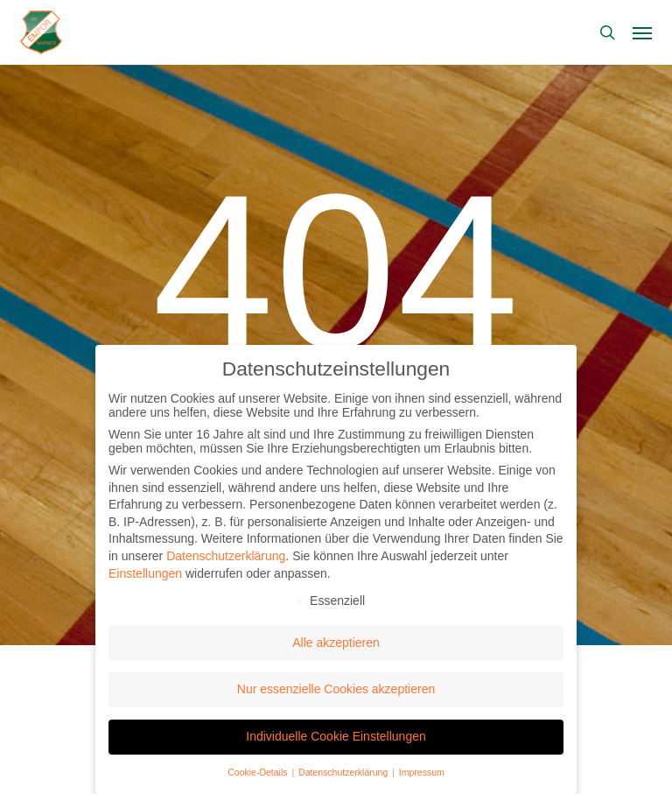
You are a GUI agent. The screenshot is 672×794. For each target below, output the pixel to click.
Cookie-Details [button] (259, 772)
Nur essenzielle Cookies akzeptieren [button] (336, 689)
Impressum (422, 772)
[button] (642, 32)
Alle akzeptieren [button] (336, 643)
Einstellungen (145, 573)
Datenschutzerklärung (226, 556)
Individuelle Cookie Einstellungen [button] (336, 736)
